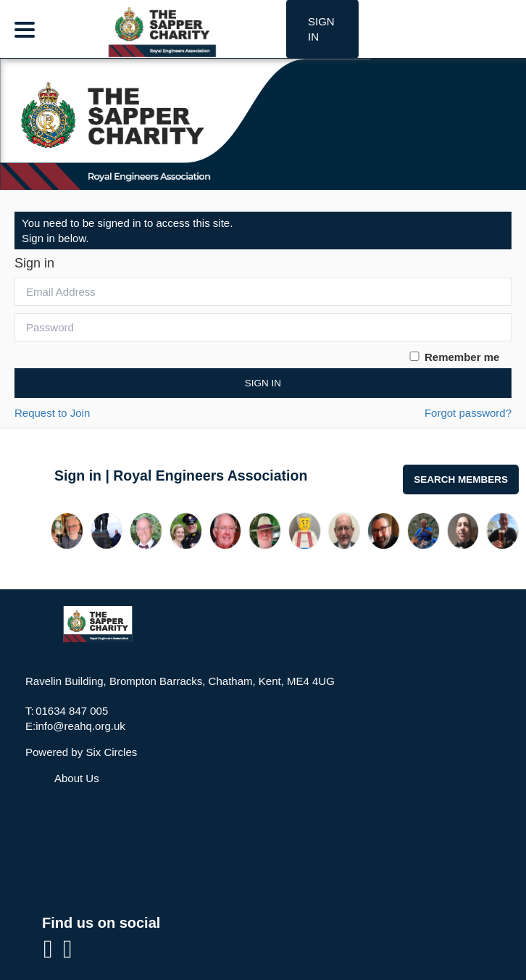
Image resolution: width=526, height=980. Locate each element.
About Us (77, 778)
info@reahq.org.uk (80, 726)
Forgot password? (468, 413)
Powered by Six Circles (81, 752)
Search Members (461, 479)
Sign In (263, 383)
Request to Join (52, 413)
